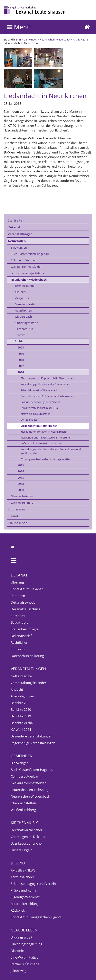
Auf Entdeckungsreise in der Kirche (41, 443)
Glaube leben (18, 523)
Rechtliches (19, 643)
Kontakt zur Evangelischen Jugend (36, 917)
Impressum (19, 649)
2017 (21, 366)
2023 (21, 347)
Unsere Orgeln (22, 850)
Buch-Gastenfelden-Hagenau (30, 254)
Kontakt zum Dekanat (27, 589)
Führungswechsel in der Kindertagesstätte (45, 459)
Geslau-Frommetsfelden (27, 267)
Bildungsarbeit (22, 937)
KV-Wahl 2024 (21, 730)
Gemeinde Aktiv (25, 304)
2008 (21, 490)
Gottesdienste (21, 676)
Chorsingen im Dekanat (28, 837)
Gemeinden (30, 40)
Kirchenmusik (24, 329)
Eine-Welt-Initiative (24, 957)
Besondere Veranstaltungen (32, 736)
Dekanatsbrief (21, 636)
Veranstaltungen (20, 234)
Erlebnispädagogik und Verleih (33, 884)
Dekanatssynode (23, 602)
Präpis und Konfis (24, 890)
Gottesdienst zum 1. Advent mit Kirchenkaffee (47, 396)
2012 (21, 484)
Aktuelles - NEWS (23, 870)
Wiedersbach (23, 317)
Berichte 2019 (21, 716)
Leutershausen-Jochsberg (28, 273)
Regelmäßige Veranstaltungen (33, 743)
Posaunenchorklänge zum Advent (40, 402)
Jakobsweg (19, 971)
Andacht (17, 689)
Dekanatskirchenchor (27, 830)
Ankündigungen (22, 696)
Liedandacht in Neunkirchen (39, 426)
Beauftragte (19, 622)
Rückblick (18, 910)
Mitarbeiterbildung (25, 904)
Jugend (13, 516)
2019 (21, 354)
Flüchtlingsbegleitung (27, 944)
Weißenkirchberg (22, 503)
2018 (21, 360)
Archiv (77, 40)
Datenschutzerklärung (27, 656)
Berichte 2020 (21, 710)
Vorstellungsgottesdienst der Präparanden (45, 384)
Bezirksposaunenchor (27, 843)
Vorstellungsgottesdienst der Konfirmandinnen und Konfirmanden (51, 451)
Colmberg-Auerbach (24, 260)
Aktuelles (21, 292)
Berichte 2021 (21, 703)
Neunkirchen (23, 310)
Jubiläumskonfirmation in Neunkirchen (43, 432)
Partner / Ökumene (25, 964)
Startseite (15, 220)
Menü (19, 27)
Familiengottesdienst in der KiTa (39, 408)
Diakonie (17, 951)
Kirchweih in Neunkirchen (35, 414)
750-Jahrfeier (23, 298)
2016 (85, 40)
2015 (21, 465)
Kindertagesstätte (26, 323)
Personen (18, 596)
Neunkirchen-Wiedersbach (55, 40)
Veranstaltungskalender (29, 683)
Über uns (18, 582)
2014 (21, 471)
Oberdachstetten (22, 496)
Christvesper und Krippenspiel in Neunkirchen (47, 378)
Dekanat (14, 227)
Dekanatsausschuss (25, 609)
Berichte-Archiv (22, 723)
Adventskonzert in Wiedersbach (39, 390)
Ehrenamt (18, 616)
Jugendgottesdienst (25, 897)
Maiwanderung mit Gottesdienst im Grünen (46, 438)
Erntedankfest (29, 420)
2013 (21, 478)
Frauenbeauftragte (25, 629)
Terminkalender (25, 286)
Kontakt (20, 335)
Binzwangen (19, 248)
